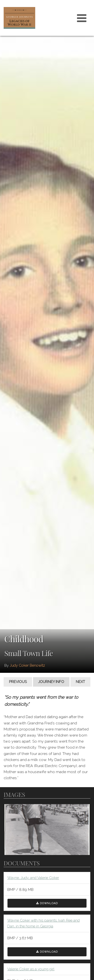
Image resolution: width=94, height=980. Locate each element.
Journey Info (51, 682)
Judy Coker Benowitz (27, 666)
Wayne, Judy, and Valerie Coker (33, 878)
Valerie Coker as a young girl (31, 969)
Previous (18, 682)
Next (80, 682)
